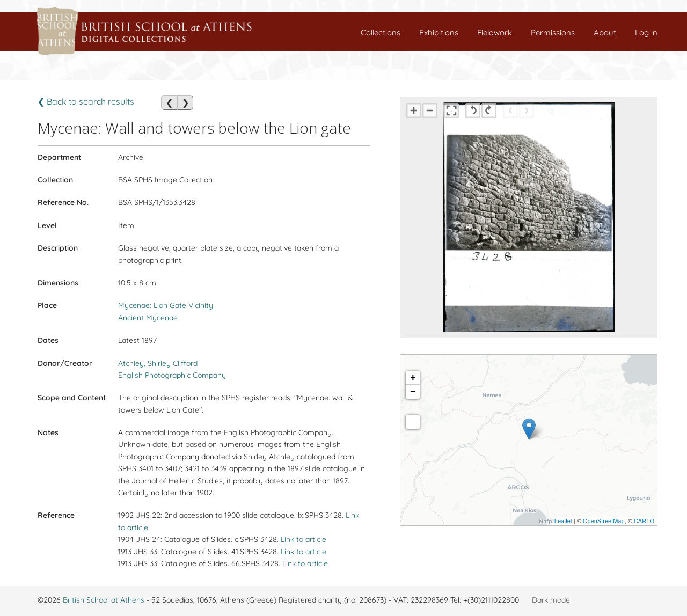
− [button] (413, 392)
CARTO (644, 521)
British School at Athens (104, 600)
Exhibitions (439, 32)
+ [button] (413, 378)
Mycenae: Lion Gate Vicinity (166, 305)
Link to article (304, 539)
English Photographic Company (172, 375)
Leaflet (563, 521)
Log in (646, 32)
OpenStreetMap (604, 521)
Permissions (553, 32)
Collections (381, 32)
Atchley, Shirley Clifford (158, 363)
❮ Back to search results (86, 101)
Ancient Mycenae (148, 318)
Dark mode (551, 600)
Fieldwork (495, 32)
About (605, 32)
